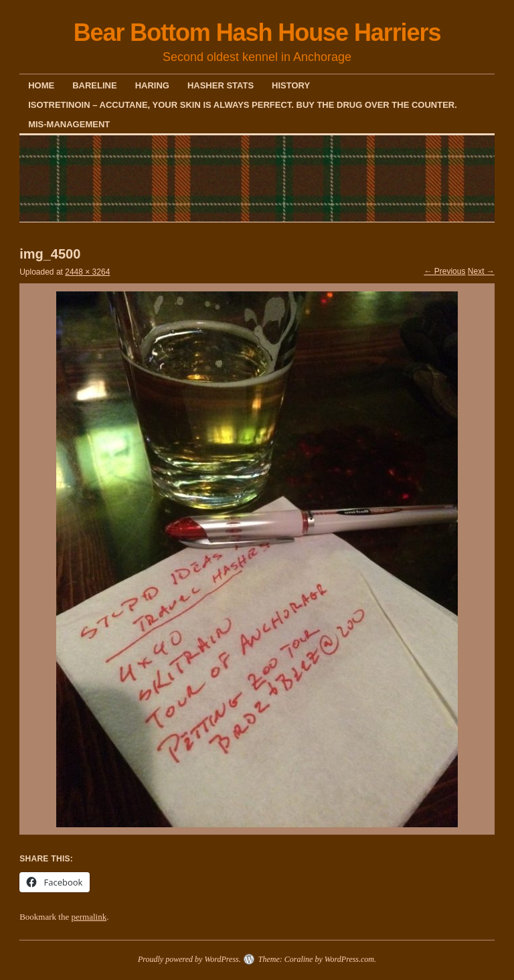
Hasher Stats (221, 85)
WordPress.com (349, 959)
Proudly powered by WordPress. (189, 959)
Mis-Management (69, 124)
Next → (481, 271)
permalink (89, 917)
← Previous (444, 271)
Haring (152, 85)
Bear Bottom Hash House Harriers (257, 32)
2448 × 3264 (87, 272)
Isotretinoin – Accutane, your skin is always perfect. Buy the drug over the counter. (243, 105)
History (291, 85)
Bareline (94, 85)
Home (41, 85)
